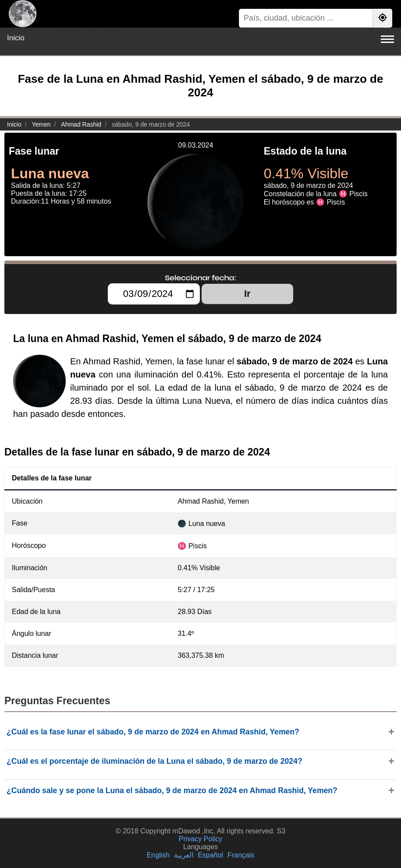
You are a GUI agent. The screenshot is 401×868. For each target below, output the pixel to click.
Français (241, 855)
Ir (247, 294)
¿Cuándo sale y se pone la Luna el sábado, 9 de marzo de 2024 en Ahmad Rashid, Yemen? (172, 790)
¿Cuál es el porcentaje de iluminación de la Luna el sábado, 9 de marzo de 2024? (154, 761)
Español (210, 855)
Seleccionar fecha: (200, 278)
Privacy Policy (201, 839)
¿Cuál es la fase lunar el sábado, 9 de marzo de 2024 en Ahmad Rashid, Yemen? (153, 732)
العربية (184, 855)
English (158, 855)
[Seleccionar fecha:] (154, 294)
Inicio (16, 38)
